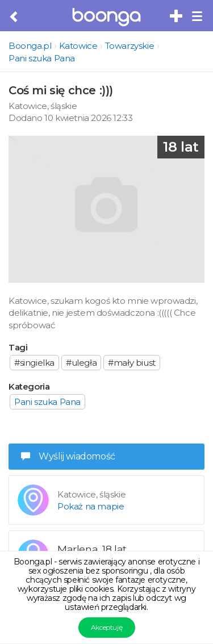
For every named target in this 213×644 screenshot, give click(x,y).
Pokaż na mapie (91, 506)
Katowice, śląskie (43, 106)
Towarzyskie (130, 46)
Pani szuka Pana (42, 58)
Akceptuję (106, 627)
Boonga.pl (30, 46)
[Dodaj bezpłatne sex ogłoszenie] (177, 16)
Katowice (78, 46)
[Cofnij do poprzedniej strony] (14, 17)
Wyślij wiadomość (68, 456)
